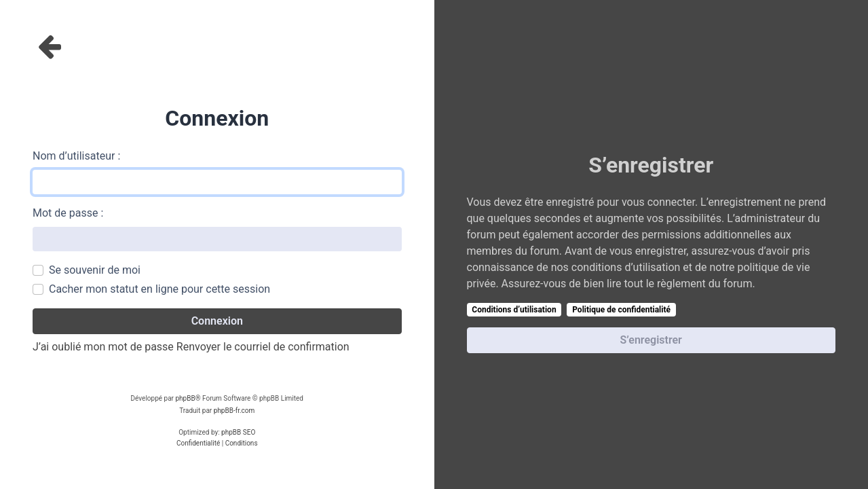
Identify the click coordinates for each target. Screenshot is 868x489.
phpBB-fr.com (234, 411)
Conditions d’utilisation (514, 310)
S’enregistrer (651, 340)
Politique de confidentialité (621, 310)
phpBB (185, 398)
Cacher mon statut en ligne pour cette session (159, 289)
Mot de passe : (68, 213)
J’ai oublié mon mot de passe (103, 347)
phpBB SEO (238, 432)
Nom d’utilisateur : (76, 156)
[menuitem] (198, 443)
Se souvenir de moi (95, 270)
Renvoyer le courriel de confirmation (263, 347)
